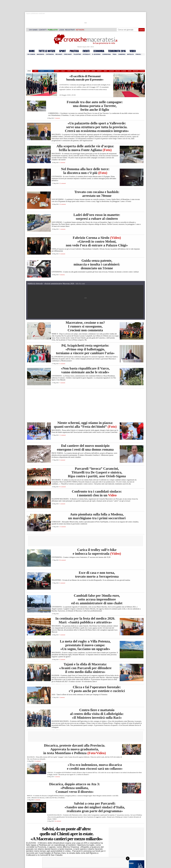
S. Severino (96, 54)
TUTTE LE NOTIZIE (47, 51)
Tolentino (77, 54)
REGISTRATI (70, 30)
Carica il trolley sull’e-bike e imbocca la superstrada (97, 552)
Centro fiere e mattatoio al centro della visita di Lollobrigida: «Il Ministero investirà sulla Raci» (97, 714)
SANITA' (42, 71)
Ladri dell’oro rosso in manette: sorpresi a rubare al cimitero (97, 217)
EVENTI (86, 51)
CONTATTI (43, 30)
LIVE (35, 71)
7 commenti (62, 383)
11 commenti (63, 435)
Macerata (40, 54)
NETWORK (80, 30)
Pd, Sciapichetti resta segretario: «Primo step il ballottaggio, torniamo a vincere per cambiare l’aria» (85, 349)
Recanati (59, 54)
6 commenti (62, 460)
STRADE (142, 71)
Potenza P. (87, 54)
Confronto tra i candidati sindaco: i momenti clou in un (97, 493)
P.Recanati (68, 54)
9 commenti (62, 659)
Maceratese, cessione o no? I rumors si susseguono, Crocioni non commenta (85, 326)
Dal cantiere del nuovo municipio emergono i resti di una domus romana (85, 448)
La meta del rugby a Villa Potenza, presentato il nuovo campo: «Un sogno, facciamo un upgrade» (85, 645)
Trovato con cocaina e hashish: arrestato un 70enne (97, 194)
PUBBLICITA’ (53, 30)
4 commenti (62, 163)
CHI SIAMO (33, 30)
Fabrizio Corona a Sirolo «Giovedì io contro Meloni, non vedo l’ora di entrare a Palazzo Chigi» (97, 241)
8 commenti (62, 254)
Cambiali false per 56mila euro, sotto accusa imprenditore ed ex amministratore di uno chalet (97, 599)
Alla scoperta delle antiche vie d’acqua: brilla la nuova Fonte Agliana (85, 148)
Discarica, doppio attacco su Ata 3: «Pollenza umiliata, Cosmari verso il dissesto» (75, 788)
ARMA (29, 71)
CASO (75, 71)
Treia (114, 54)
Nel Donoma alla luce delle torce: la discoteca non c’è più (85, 171)
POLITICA (74, 51)
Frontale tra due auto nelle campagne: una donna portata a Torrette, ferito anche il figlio (95, 106)
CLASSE (124, 71)
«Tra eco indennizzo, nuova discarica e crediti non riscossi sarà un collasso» (95, 767)
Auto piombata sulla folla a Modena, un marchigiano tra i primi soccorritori (97, 516)
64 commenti (58, 821)
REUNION (136, 71)
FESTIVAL (81, 71)
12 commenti (38, 761)
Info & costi (80, 284)
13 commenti (63, 527)
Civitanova (50, 54)
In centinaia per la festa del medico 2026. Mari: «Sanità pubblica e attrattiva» (85, 620)
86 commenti (63, 560)
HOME (32, 51)
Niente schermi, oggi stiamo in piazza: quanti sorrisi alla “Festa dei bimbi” (85, 425)
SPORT (62, 51)
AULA (63, 71)
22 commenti (63, 183)
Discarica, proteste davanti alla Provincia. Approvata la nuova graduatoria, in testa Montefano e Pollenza (75, 749)
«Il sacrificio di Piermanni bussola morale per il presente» (85, 78)
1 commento (62, 229)
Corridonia (106, 54)
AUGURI (112, 71)
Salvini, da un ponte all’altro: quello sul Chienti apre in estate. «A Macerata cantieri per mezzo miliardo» (66, 834)
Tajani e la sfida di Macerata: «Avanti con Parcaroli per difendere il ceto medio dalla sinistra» (85, 668)
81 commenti (63, 487)
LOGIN (62, 30)
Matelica (130, 54)
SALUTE (87, 71)
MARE (130, 71)
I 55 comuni (31, 54)
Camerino (122, 54)
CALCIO (118, 71)
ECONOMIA (99, 51)
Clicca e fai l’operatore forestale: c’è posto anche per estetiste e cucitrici (97, 689)
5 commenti (62, 504)
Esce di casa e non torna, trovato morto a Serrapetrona (97, 575)
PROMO (50, 71)
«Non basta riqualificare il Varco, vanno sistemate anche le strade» (85, 370)
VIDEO (133, 51)
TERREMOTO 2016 (117, 51)
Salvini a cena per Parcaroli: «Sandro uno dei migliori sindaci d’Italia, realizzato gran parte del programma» (95, 807)
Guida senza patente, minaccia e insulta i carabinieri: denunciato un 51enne (97, 264)
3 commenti (62, 635)
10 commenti (63, 204)
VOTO (57, 71)
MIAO (105, 71)
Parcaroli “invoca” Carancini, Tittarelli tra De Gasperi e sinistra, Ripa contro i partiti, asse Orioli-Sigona (97, 472)
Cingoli (138, 54)
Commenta (57, 118)
